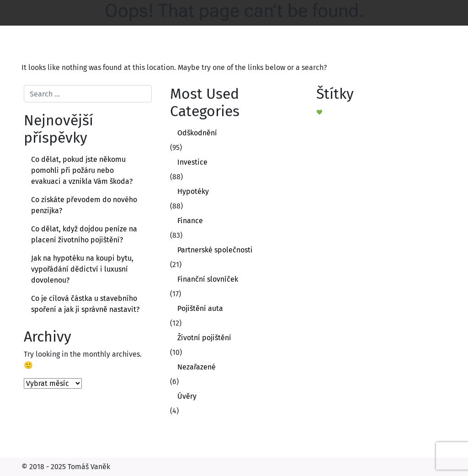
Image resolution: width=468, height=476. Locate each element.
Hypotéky (193, 191)
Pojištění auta (200, 308)
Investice (192, 162)
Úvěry (187, 396)
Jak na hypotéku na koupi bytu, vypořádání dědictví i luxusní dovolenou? (82, 269)
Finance (190, 221)
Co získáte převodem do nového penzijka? (84, 205)
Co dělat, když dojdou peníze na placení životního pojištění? (84, 234)
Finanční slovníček (208, 279)
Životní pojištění (204, 338)
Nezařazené (197, 367)
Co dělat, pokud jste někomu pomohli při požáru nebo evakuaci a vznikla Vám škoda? (82, 170)
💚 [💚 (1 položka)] (319, 112)
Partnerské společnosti (215, 250)
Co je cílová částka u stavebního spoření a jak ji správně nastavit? (85, 304)
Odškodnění (197, 133)
